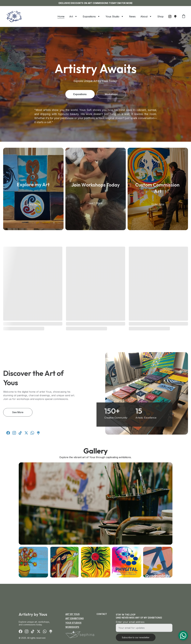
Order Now (158, 205)
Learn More (33, 205)
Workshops (111, 94)
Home (61, 16)
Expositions (89, 16)
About (144, 16)
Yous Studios (73, 623)
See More (18, 414)
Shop (160, 16)
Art (71, 16)
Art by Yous (72, 615)
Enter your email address (130, 625)
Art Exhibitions (75, 619)
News (132, 16)
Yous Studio (112, 16)
